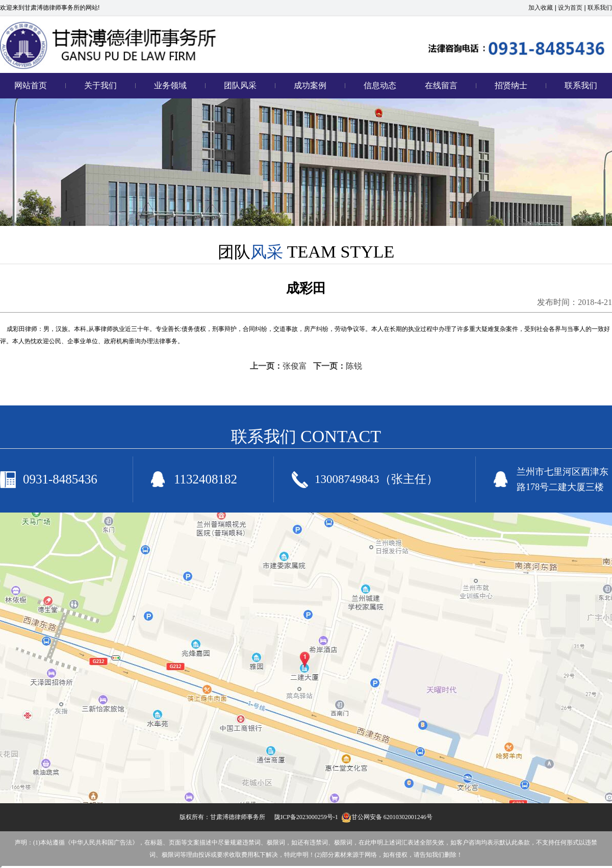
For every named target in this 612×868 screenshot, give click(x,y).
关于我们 (100, 85)
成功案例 (310, 85)
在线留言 (441, 85)
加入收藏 (541, 8)
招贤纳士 (511, 85)
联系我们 (600, 8)
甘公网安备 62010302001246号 (387, 817)
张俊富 (295, 366)
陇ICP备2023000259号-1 (306, 817)
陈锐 (354, 366)
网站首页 (31, 85)
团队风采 (240, 85)
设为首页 (570, 8)
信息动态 (380, 85)
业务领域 (170, 85)
